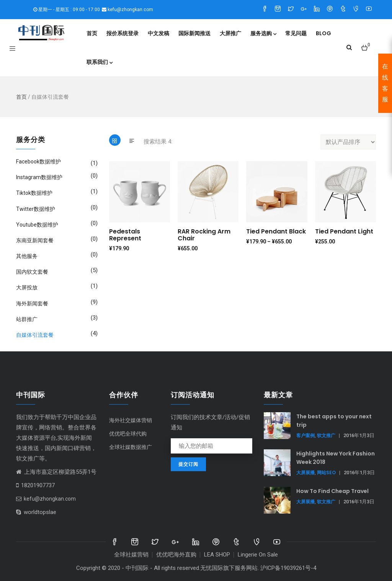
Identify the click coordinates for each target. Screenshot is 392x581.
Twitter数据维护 (36, 209)
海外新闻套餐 (32, 304)
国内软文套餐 (32, 272)
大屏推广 (230, 33)
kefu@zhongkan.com (46, 499)
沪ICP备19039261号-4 (288, 568)
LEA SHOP (217, 555)
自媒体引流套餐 (35, 335)
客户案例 (305, 435)
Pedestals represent (125, 235)
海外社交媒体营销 (131, 420)
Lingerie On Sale (258, 555)
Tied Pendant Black (276, 231)
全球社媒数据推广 (131, 447)
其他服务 (27, 256)
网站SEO (326, 472)
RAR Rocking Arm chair (204, 235)
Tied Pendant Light (344, 231)
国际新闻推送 (194, 33)
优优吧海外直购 (176, 555)
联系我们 (99, 62)
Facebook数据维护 (38, 162)
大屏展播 (305, 472)
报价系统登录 (122, 33)
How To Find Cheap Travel (332, 491)
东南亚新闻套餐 (35, 240)
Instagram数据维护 (39, 177)
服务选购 (263, 33)
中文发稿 (158, 33)
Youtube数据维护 (37, 225)
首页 (92, 33)
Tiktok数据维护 (34, 193)
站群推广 (27, 319)
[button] (366, 45)
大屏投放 (27, 287)
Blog (323, 33)
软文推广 (326, 435)
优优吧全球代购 (128, 434)
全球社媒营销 (131, 555)
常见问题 (296, 33)
